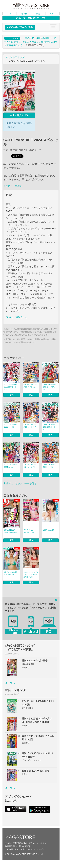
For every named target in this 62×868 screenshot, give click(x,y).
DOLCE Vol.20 (48, 530)
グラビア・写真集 (13, 186)
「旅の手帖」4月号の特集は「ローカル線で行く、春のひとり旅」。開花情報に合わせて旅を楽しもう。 (31, 42)
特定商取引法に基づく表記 (17, 846)
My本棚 (24, 14)
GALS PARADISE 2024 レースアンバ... (30, 467)
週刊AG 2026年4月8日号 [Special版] (11, 531)
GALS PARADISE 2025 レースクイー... (30, 427)
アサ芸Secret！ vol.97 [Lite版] (29, 531)
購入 (12, 395)
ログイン (10, 14)
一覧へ (10, 683)
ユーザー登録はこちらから (31, 18)
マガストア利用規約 (14, 843)
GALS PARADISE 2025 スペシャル (30, 386)
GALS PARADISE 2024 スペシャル (11, 466)
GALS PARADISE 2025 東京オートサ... (50, 427)
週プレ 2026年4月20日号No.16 (11, 573)
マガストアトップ (15, 57)
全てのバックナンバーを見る (20, 483)
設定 (38, 14)
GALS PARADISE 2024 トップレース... (50, 467)
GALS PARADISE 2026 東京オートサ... (11, 387)
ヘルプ (52, 14)
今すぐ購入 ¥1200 (19, 115)
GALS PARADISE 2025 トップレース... (11, 427)
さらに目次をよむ (17, 317)
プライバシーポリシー (38, 843)
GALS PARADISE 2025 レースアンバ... (50, 387)
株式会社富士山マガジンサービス (30, 849)
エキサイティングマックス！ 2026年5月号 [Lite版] (31, 575)
